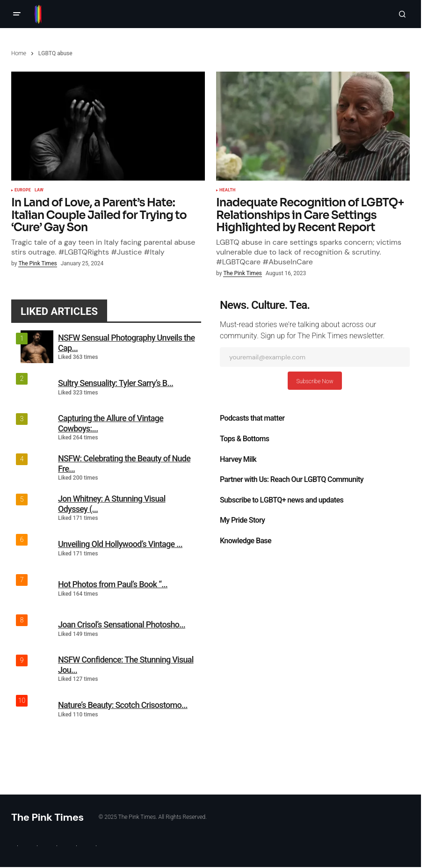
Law (39, 190)
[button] (17, 14)
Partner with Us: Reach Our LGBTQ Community (292, 480)
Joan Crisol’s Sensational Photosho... (122, 624)
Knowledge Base (246, 541)
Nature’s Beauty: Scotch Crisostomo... (123, 705)
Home (19, 53)
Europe (23, 190)
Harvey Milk (238, 460)
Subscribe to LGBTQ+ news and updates (282, 500)
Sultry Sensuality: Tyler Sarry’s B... (116, 383)
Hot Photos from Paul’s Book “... (113, 584)
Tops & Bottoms (244, 439)
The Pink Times (47, 817)
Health (227, 190)
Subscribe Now (315, 381)
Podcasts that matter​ (252, 418)
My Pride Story (242, 520)
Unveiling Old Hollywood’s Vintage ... (120, 544)
